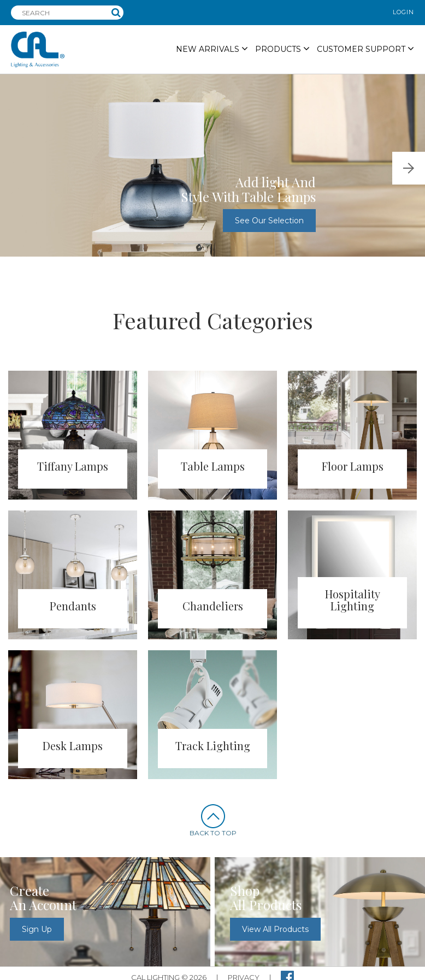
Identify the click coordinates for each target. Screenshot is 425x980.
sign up (37, 929)
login (403, 12)
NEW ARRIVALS (212, 49)
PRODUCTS (282, 49)
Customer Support (365, 49)
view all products (275, 929)
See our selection (269, 221)
